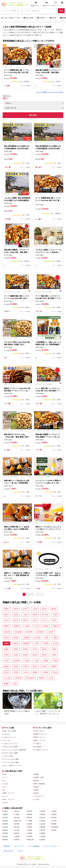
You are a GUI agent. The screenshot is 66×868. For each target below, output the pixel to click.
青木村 (6, 638)
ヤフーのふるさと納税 (11, 759)
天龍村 (16, 655)
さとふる (6, 740)
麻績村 (6, 666)
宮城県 (5, 821)
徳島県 (43, 827)
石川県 (17, 830)
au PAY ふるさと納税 (10, 753)
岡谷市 (44, 609)
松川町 (55, 643)
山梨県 (17, 836)
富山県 (17, 827)
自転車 (36, 787)
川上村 (36, 626)
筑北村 (44, 666)
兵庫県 (30, 833)
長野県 (53, 18)
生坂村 (16, 666)
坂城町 (35, 672)
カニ (5, 781)
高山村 (55, 672)
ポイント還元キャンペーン (13, 766)
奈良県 (30, 836)
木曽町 (55, 661)
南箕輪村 (26, 643)
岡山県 (43, 818)
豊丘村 (44, 655)
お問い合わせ (8, 851)
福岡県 (43, 840)
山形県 (5, 827)
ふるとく (20, 851)
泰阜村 (25, 655)
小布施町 (45, 672)
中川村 (36, 643)
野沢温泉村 (30, 678)
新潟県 (17, 824)
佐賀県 (54, 811)
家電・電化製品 (40, 784)
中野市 (55, 615)
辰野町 (55, 638)
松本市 (25, 609)
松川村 (6, 672)
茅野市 (25, 620)
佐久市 (44, 620)
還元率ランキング (40, 734)
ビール (5, 796)
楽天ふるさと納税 (9, 731)
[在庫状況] (34, 103)
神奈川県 (18, 821)
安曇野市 (17, 626)
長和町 (16, 638)
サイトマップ (19, 846)
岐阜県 (30, 811)
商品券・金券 (39, 777)
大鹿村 (54, 655)
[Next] (38, 594)
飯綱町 (6, 684)
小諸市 (25, 615)
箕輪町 (6, 643)
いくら (5, 777)
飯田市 (54, 609)
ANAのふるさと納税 (10, 747)
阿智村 (25, 649)
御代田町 (40, 632)
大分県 (54, 821)
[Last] (42, 594)
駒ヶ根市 (45, 615)
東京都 (17, 818)
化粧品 (36, 793)
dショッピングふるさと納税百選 (14, 750)
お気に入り (55, 4)
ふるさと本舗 (8, 756)
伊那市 (35, 615)
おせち (5, 803)
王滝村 (36, 661)
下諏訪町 (26, 638)
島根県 (43, 814)
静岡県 (30, 814)
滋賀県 (30, 824)
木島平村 (18, 678)
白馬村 (16, 672)
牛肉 (5, 774)
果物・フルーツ (9, 793)
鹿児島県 (55, 827)
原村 (47, 638)
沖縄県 (54, 830)
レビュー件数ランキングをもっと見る (50, 92)
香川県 (43, 830)
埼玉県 (17, 811)
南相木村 (56, 626)
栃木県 (5, 836)
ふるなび (6, 734)
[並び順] (34, 108)
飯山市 (16, 620)
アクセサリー (39, 796)
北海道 (5, 811)
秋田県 (5, 824)
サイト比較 (8, 728)
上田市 (35, 609)
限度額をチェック (36, 4)
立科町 (51, 632)
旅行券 (36, 781)
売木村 (6, 655)
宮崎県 (54, 824)
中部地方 (42, 18)
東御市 (6, 626)
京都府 (30, 827)
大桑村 (46, 661)
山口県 (43, 824)
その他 (36, 799)
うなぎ (5, 784)
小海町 (27, 626)
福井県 (17, 833)
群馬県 (5, 840)
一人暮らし (38, 744)
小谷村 (25, 672)
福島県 (5, 830)
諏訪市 (6, 615)
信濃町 (41, 678)
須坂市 (16, 615)
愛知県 (30, 818)
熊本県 (54, 818)
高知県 (43, 836)
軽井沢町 (29, 632)
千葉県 (17, 814)
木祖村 (27, 661)
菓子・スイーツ (9, 799)
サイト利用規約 (33, 846)
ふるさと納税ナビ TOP (11, 18)
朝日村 (35, 666)
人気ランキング (40, 731)
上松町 (6, 661)
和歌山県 (31, 840)
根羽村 (44, 649)
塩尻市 (35, 620)
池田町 (54, 666)
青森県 (5, 814)
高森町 (6, 649)
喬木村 (35, 655)
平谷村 (35, 649)
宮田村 (46, 643)
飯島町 (16, 643)
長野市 (16, 609)
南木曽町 (17, 661)
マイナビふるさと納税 (11, 762)
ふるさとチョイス (9, 737)
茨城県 (5, 833)
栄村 (15, 684)
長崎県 (54, 814)
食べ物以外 (38, 747)
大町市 (6, 620)
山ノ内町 (7, 678)
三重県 (30, 821)
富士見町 (37, 638)
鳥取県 (43, 811)
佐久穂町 (18, 632)
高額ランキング (40, 740)
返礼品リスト (47, 4)
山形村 (25, 666)
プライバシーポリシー (51, 846)
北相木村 (7, 632)
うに (5, 787)
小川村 (51, 678)
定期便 (36, 774)
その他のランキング (41, 750)
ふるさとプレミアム (10, 744)
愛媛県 (43, 833)
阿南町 (16, 649)
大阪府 (30, 830)
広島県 (43, 821)
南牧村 (46, 626)
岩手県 (5, 818)
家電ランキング (40, 737)
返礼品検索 (29, 18)
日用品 (36, 790)
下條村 (54, 649)
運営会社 (6, 846)
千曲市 (54, 620)
